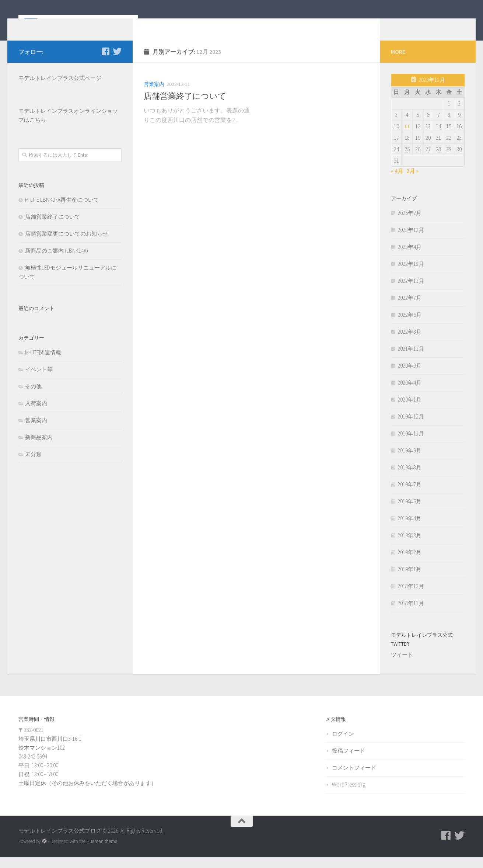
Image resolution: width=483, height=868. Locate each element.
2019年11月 (411, 445)
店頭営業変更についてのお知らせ (66, 245)
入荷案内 (36, 414)
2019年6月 (409, 512)
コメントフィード (354, 779)
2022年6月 (409, 326)
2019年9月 (409, 461)
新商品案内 (39, 448)
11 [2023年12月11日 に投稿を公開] (407, 137)
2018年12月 (411, 597)
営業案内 (154, 95)
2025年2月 (409, 224)
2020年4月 (409, 394)
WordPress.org (349, 796)
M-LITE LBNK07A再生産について (62, 211)
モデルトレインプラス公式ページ (60, 89)
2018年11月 (411, 614)
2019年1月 (409, 580)
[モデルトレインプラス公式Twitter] (117, 62)
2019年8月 (409, 478)
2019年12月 (411, 428)
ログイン (343, 745)
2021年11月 (411, 360)
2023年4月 (409, 258)
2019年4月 (409, 529)
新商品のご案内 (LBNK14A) (57, 262)
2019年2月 (409, 563)
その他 (33, 397)
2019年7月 (409, 495)
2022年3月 (409, 343)
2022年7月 (409, 309)
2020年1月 (409, 411)
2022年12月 (411, 275)
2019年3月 (409, 546)
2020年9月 (409, 377)
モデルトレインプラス (46, 122)
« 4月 (397, 182)
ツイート (402, 666)
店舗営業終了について (185, 107)
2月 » (412, 182)
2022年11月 (411, 292)
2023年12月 (411, 241)
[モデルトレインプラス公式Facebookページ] (105, 62)
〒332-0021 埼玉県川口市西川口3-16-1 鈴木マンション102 (50, 750)
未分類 (33, 465)
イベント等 (39, 380)
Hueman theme (102, 852)
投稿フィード (349, 762)
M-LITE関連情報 (43, 363)
